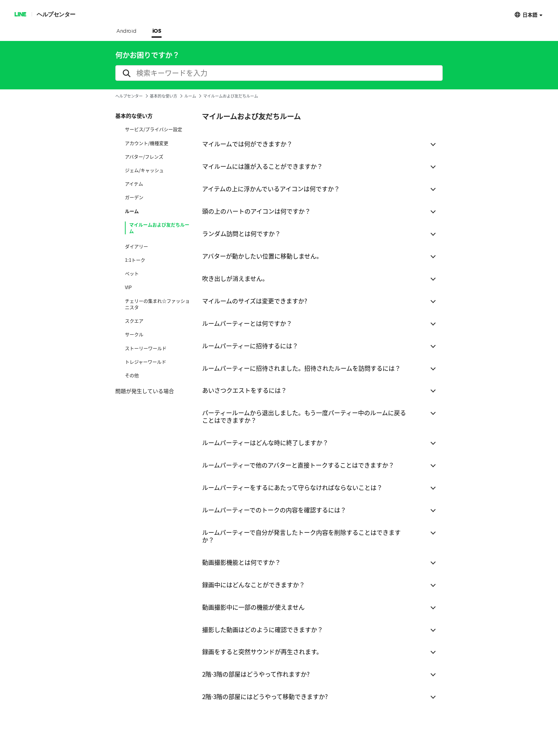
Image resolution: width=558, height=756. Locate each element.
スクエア (134, 321)
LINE (20, 14)
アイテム (134, 184)
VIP (128, 287)
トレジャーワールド (146, 362)
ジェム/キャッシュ (144, 170)
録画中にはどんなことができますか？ (254, 585)
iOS (157, 31)
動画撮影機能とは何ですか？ (241, 562)
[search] (279, 73)
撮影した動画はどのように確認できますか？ (263, 629)
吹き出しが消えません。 (235, 278)
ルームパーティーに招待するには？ (250, 346)
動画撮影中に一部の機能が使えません (253, 607)
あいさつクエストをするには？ (244, 390)
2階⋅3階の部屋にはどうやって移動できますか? (265, 696)
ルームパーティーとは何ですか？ (247, 323)
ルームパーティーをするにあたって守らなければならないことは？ (292, 487)
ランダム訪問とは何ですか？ (241, 233)
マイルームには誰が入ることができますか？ (262, 166)
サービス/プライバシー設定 (154, 129)
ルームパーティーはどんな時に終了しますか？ (265, 442)
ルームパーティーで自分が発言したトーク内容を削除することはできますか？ (301, 536)
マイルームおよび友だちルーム (159, 228)
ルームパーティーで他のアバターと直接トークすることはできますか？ (298, 465)
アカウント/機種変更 (147, 143)
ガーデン (134, 197)
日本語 (530, 14)
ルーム (190, 96)
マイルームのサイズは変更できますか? (255, 301)
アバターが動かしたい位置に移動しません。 (262, 256)
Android (127, 31)
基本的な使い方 (164, 96)
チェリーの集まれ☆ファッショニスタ (157, 304)
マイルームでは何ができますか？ (247, 144)
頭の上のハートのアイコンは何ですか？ (256, 211)
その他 (132, 375)
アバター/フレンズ (144, 157)
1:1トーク (135, 260)
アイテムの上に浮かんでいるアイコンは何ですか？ (271, 189)
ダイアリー (136, 246)
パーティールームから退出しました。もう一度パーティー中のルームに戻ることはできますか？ (304, 416)
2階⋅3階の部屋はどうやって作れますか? (256, 674)
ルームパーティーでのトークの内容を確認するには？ (274, 510)
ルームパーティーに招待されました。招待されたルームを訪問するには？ (301, 368)
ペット (132, 273)
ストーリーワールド (146, 348)
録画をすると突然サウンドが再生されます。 (262, 651)
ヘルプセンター (56, 14)
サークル (134, 334)
